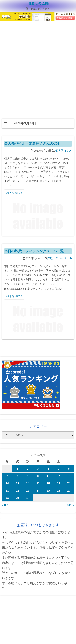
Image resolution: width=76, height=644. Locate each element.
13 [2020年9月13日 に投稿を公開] (69, 476)
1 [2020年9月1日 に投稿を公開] (17, 469)
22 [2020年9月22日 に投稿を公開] (17, 491)
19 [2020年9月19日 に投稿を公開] (59, 483)
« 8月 (5, 505)
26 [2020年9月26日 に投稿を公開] (59, 491)
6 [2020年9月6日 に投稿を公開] (69, 469)
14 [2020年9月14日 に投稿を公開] (7, 483)
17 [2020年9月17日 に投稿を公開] (38, 483)
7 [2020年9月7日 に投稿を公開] (7, 476)
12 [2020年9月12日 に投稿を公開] (59, 476)
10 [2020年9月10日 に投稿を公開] (38, 476)
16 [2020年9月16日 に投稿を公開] (28, 483)
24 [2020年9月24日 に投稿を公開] (38, 491)
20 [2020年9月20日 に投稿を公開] (69, 483)
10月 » (70, 505)
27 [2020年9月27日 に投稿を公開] (69, 491)
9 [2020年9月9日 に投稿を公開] (28, 476)
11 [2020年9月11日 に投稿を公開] (48, 476)
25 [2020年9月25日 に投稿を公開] (48, 491)
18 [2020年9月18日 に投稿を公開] (48, 483)
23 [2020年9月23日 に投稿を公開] (28, 491)
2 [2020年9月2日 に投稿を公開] (28, 469)
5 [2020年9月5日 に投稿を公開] (59, 469)
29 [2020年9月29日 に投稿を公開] (17, 498)
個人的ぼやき (64, 151)
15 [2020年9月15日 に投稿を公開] (17, 483)
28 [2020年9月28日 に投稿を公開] (7, 498)
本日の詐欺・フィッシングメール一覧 (34, 251)
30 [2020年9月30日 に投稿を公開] (28, 498)
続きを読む (14, 193)
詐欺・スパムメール (59, 258)
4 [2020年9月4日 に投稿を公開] (48, 469)
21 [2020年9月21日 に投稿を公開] (7, 491)
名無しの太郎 (38, 4)
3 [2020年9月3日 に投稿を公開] (38, 469)
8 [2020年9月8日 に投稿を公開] (17, 476)
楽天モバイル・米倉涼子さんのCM (32, 143)
